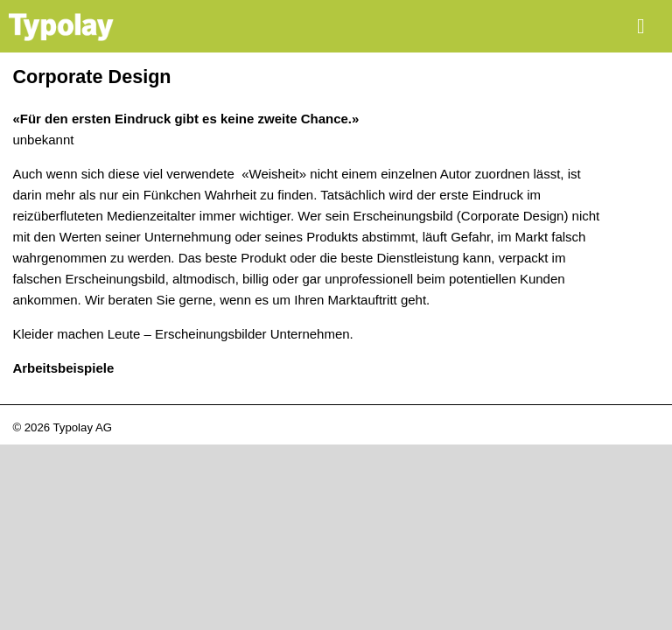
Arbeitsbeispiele (63, 368)
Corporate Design (91, 77)
